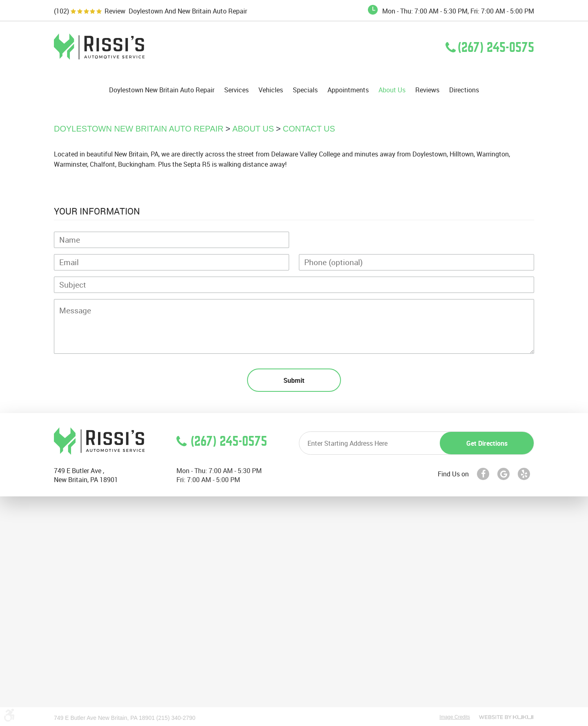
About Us (392, 90)
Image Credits (455, 717)
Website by (506, 717)
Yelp (524, 474)
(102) (61, 11)
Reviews (427, 90)
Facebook (483, 474)
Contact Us (309, 129)
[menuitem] (162, 90)
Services (236, 90)
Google (503, 474)
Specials (305, 90)
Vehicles (271, 90)
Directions (464, 90)
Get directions (487, 443)
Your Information (97, 211)
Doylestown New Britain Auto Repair (162, 90)
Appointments (348, 90)
